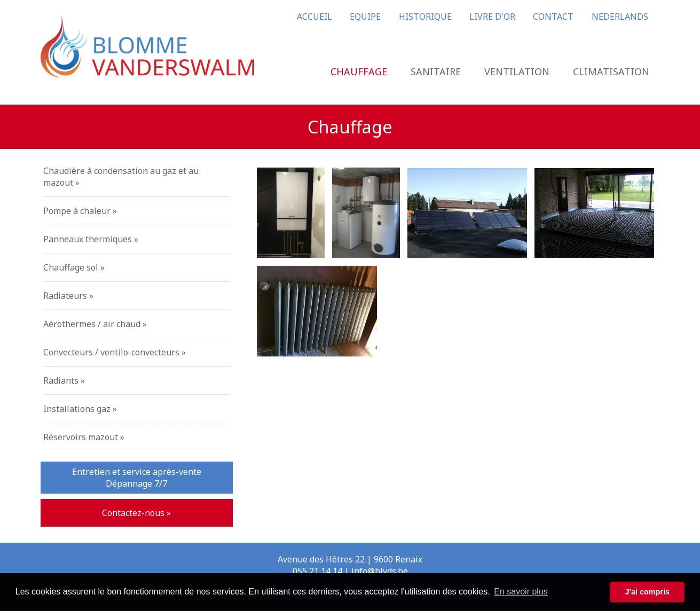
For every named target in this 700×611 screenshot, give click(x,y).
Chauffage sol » (74, 267)
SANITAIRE (436, 72)
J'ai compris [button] (647, 592)
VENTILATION (517, 72)
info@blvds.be (380, 571)
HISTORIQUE (425, 17)
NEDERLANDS (620, 17)
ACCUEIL (314, 17)
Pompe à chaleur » (80, 211)
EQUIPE (365, 17)
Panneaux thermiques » (91, 239)
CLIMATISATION (611, 72)
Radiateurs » (68, 296)
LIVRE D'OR (492, 17)
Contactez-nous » (136, 513)
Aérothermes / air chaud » (95, 324)
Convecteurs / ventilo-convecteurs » (115, 352)
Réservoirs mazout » (84, 437)
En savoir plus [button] (521, 592)
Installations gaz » (80, 409)
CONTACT (553, 17)
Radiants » (64, 380)
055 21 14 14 (317, 571)
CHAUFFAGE (359, 72)
